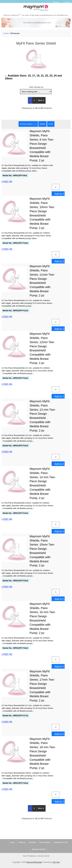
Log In (67, 2)
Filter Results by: (36, 87)
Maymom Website (39, 849)
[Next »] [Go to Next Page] (41, 100)
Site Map (32, 842)
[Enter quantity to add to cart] (56, 187)
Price (51, 124)
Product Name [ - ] (28, 124)
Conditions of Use (61, 842)
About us (22, 842)
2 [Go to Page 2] (34, 100)
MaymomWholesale (34, 862)
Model (42, 124)
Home (56, 2)
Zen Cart (56, 862)
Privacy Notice (45, 842)
